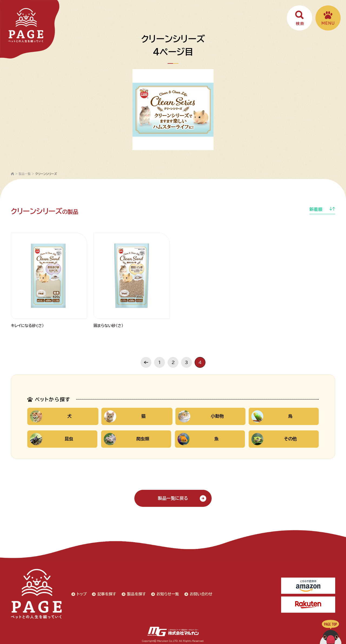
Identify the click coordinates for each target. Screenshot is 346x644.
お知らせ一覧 (167, 594)
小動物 (201, 417)
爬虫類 (127, 439)
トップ (81, 594)
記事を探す (106, 594)
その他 (275, 439)
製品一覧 (25, 174)
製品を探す (136, 594)
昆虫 (52, 439)
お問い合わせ (201, 594)
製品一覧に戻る (173, 499)
